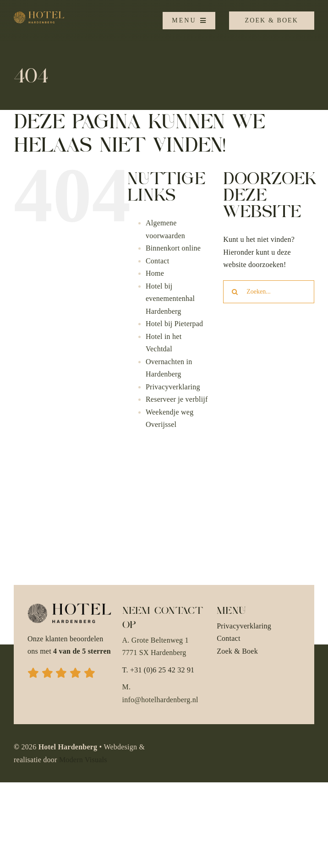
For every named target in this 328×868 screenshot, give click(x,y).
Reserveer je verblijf (177, 399)
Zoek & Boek (237, 651)
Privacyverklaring (173, 387)
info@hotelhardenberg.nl (160, 700)
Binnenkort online (173, 248)
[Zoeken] (235, 292)
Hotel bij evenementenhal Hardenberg (170, 299)
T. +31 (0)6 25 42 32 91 (159, 670)
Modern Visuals (83, 760)
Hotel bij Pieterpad (174, 324)
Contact (157, 261)
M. (127, 687)
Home (155, 273)
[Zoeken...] (269, 292)
